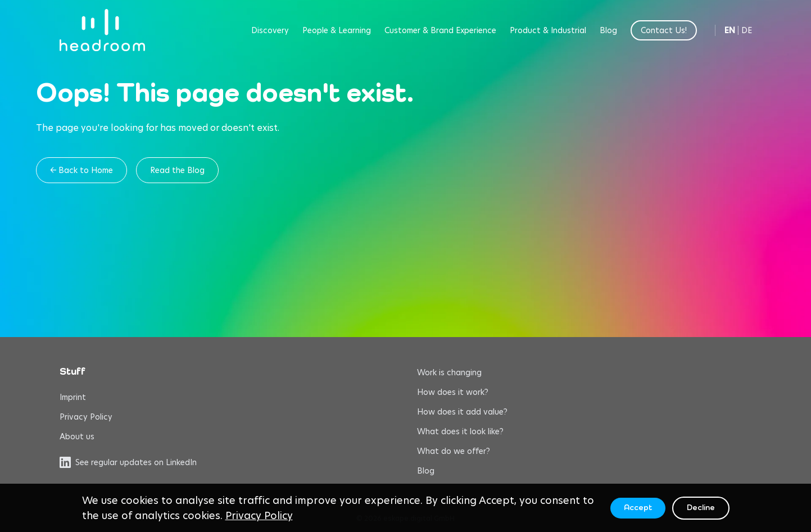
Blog (608, 30)
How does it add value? (462, 412)
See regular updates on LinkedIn (128, 462)
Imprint (73, 397)
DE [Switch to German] (747, 30)
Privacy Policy (86, 417)
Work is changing (449, 372)
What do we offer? (454, 451)
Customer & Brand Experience (440, 30)
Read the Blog (177, 170)
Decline (701, 508)
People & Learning (337, 30)
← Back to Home (81, 170)
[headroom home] (102, 30)
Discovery (270, 30)
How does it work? (453, 392)
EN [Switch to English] (730, 30)
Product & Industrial (548, 30)
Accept (638, 508)
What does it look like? (460, 431)
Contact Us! (664, 30)
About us (77, 436)
